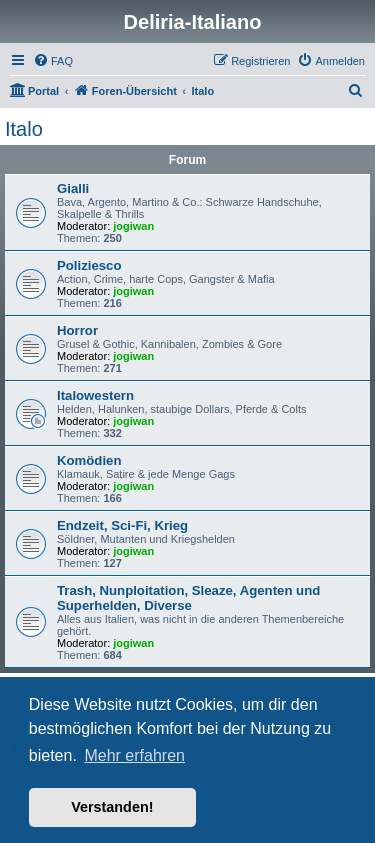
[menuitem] (53, 61)
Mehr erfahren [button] (134, 755)
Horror (77, 330)
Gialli (73, 188)
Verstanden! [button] (112, 807)
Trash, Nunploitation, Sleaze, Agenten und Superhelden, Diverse (188, 598)
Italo (24, 129)
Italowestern (95, 395)
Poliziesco (89, 265)
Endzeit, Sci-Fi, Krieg (122, 525)
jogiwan (133, 226)
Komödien (89, 460)
